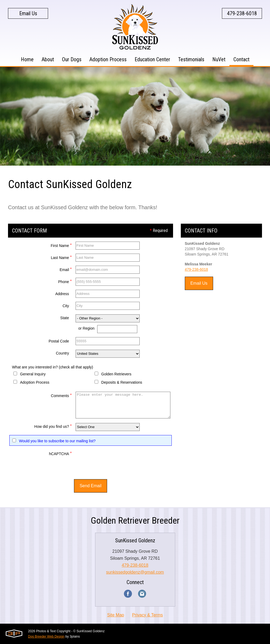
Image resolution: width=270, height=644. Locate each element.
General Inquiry (33, 374)
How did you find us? (53, 426)
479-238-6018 (242, 13)
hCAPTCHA (60, 453)
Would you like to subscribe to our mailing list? (57, 441)
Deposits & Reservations (122, 382)
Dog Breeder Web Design (46, 637)
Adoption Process (35, 382)
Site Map (116, 615)
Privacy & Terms (147, 615)
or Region (86, 328)
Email (66, 269)
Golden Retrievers (116, 374)
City (66, 306)
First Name (61, 245)
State (65, 318)
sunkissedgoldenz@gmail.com (135, 572)
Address (62, 294)
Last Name (61, 257)
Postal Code (59, 341)
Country (62, 353)
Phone (65, 281)
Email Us (28, 13)
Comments (61, 395)
